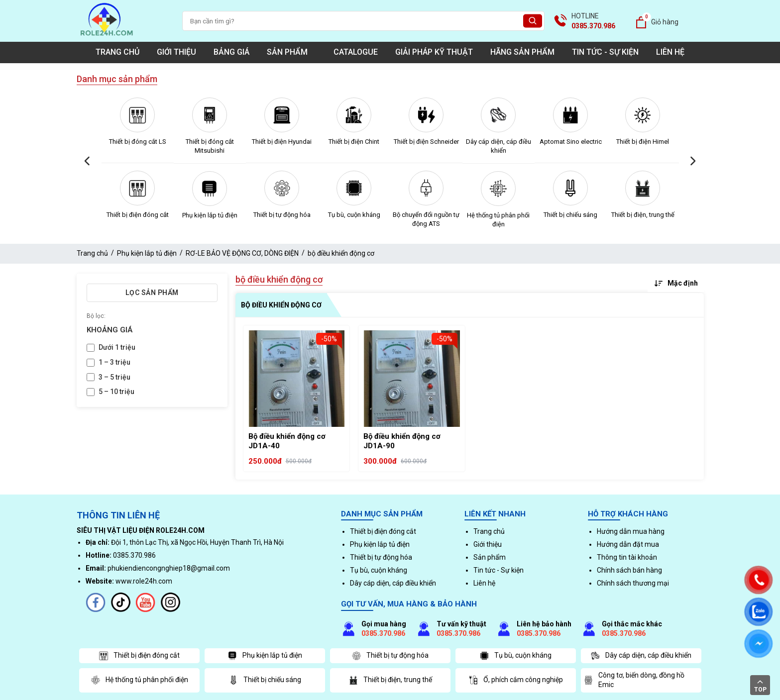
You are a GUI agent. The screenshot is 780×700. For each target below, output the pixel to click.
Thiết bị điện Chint (354, 142)
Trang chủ (117, 52)
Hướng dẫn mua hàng (631, 531)
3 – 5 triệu (114, 377)
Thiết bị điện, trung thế (643, 215)
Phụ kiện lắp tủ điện (210, 215)
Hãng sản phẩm (522, 52)
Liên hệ (670, 52)
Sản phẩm (291, 52)
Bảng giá (231, 52)
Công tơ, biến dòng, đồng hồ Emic (634, 680)
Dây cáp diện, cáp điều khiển (499, 146)
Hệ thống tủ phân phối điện (498, 220)
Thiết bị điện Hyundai (282, 142)
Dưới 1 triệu (117, 347)
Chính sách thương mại (633, 583)
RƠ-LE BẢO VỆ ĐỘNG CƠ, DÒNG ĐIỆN (242, 253)
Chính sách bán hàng (629, 570)
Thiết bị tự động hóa (282, 215)
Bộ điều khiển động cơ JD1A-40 (287, 441)
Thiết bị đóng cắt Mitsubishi (210, 146)
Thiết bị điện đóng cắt (138, 215)
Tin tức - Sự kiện (605, 52)
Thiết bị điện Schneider (426, 142)
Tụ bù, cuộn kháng (354, 215)
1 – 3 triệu (114, 362)
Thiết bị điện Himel (643, 142)
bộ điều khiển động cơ (341, 253)
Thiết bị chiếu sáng (570, 215)
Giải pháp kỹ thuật (434, 52)
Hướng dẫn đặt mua (628, 544)
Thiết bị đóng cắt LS (138, 142)
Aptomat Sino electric (571, 142)
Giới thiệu (176, 52)
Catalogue (356, 52)
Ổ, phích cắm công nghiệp (516, 680)
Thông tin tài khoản (627, 557)
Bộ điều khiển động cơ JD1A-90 (402, 441)
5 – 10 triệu (116, 392)
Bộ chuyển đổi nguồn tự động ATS (426, 219)
